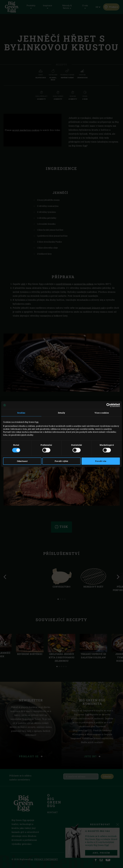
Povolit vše (101, 461)
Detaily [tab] (62, 413)
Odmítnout (22, 461)
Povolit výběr (61, 461)
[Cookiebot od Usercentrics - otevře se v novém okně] (108, 405)
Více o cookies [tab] (102, 413)
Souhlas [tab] (21, 413)
